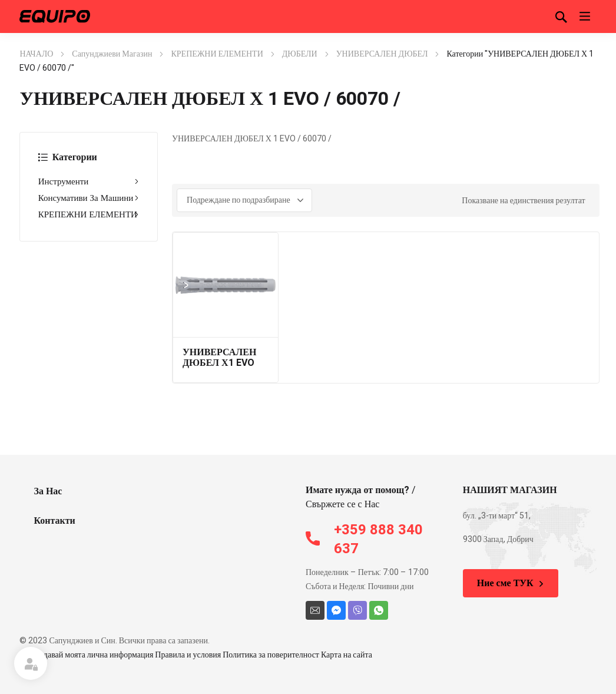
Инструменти (89, 181)
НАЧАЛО (36, 54)
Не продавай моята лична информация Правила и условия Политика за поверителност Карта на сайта (196, 655)
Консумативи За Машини (89, 198)
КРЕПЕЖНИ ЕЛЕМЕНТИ (217, 54)
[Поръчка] (244, 200)
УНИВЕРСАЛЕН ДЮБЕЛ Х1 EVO (219, 358)
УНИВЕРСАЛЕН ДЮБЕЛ (382, 54)
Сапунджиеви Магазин (112, 54)
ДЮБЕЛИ (300, 54)
